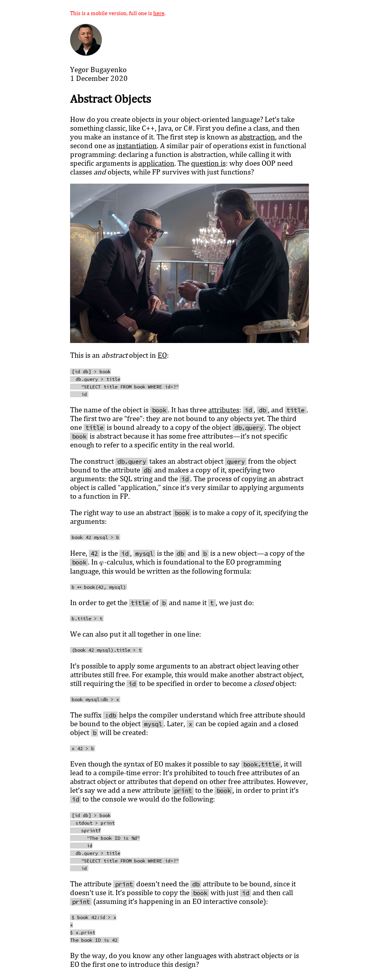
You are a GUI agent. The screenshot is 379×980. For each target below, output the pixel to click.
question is (208, 163)
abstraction (257, 137)
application (156, 163)
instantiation (137, 145)
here (159, 13)
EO (162, 355)
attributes (224, 410)
